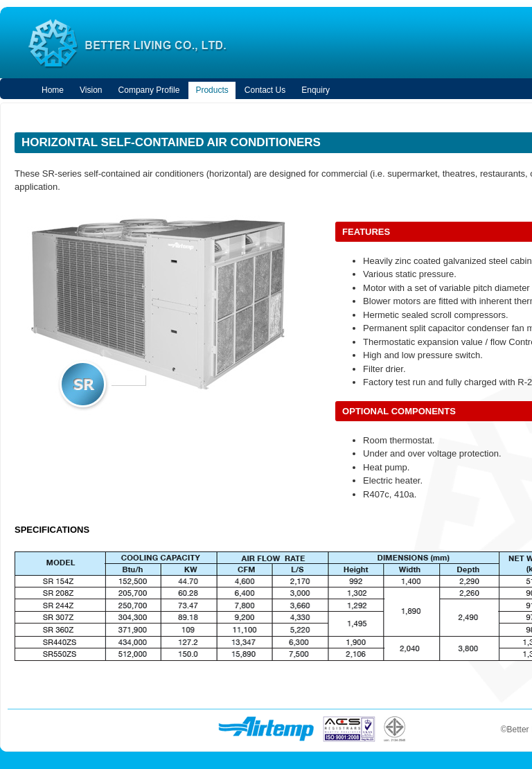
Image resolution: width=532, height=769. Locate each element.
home (53, 90)
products (212, 90)
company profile (149, 90)
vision (91, 90)
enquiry (316, 90)
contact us (265, 90)
